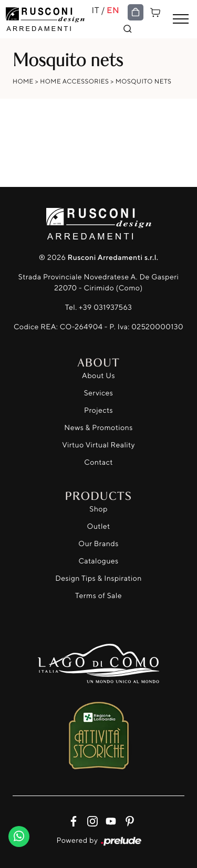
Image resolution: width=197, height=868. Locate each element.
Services (99, 393)
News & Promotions (98, 428)
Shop (98, 509)
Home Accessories (74, 81)
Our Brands (98, 544)
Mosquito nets (144, 81)
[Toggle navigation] (181, 19)
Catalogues (98, 561)
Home (23, 81)
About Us (98, 376)
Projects (98, 410)
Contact (98, 462)
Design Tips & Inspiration (98, 578)
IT (96, 10)
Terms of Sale (98, 596)
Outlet (98, 526)
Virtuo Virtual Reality (98, 445)
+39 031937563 (105, 307)
